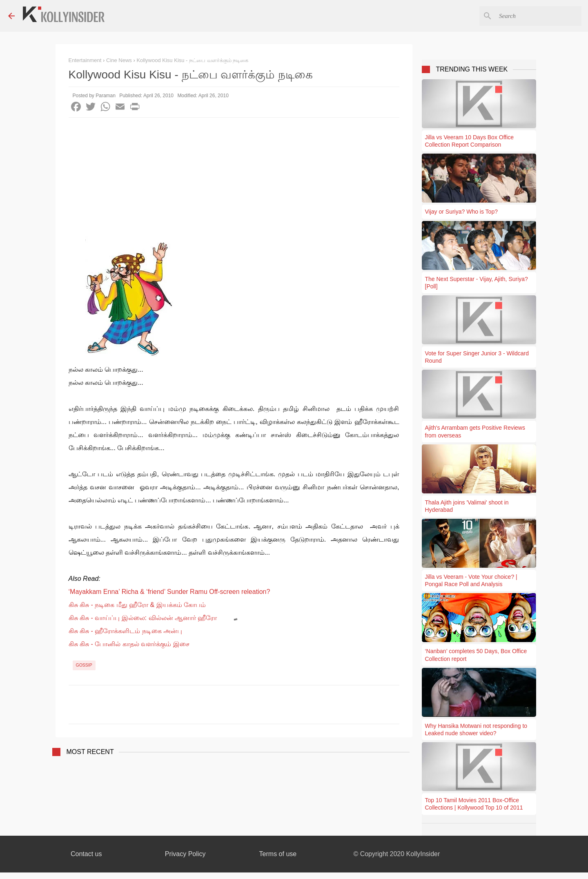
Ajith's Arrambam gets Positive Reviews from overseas (475, 431)
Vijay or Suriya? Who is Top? (461, 212)
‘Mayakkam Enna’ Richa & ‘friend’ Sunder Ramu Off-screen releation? (169, 592)
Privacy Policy (185, 854)
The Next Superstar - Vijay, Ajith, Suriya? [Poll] (477, 283)
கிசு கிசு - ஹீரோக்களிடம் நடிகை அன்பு (126, 631)
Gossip (84, 665)
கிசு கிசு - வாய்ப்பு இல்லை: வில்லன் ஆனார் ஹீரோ (143, 618)
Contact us (86, 854)
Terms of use (278, 854)
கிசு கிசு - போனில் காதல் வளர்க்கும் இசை (129, 644)
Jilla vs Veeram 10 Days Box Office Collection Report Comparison (470, 141)
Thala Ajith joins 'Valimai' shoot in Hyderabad (467, 506)
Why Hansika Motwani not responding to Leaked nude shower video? (476, 730)
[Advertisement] (234, 179)
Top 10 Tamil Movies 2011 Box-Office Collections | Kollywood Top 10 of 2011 (474, 804)
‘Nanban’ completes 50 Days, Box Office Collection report (476, 655)
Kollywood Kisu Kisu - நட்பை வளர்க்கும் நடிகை (192, 60)
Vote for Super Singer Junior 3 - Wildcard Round (477, 357)
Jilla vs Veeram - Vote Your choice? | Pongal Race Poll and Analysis (471, 580)
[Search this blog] (539, 16)
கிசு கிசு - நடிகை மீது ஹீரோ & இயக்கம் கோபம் (137, 605)
